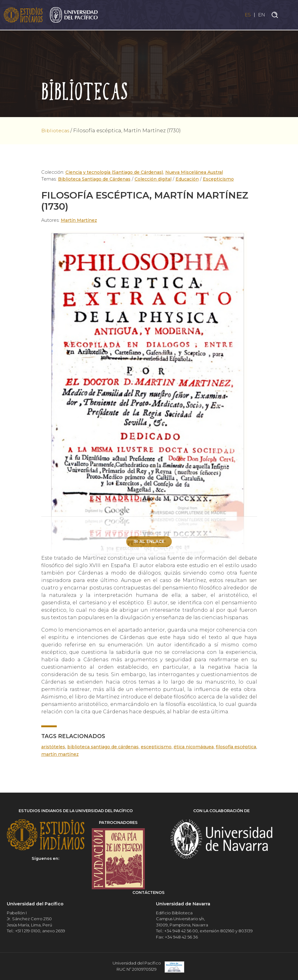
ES (247, 15)
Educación (188, 179)
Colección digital (153, 179)
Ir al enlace (149, 541)
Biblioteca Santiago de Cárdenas (94, 179)
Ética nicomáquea (212, 747)
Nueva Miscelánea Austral (195, 172)
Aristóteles (53, 747)
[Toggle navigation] (289, 15)
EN (261, 15)
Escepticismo (219, 179)
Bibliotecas (56, 131)
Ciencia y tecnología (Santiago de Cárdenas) (115, 172)
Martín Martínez (79, 220)
